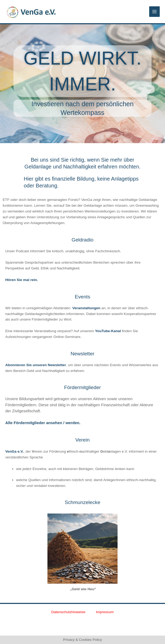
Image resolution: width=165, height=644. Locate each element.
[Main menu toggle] (155, 12)
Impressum (105, 612)
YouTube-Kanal (108, 331)
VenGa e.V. (14, 451)
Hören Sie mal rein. (22, 280)
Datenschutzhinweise (68, 612)
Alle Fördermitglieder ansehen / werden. (43, 423)
